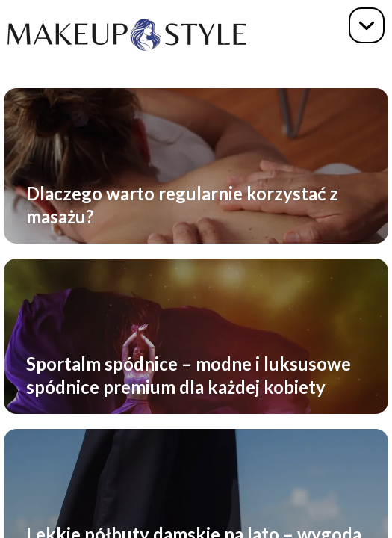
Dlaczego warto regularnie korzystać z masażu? (182, 205)
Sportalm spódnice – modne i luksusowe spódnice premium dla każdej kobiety (189, 375)
